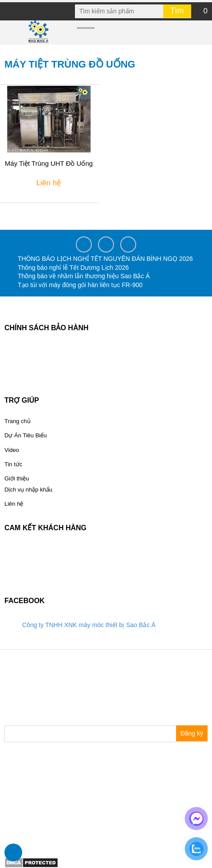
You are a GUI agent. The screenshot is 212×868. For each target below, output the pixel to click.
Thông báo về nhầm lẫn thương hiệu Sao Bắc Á (84, 276)
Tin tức (13, 464)
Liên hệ (14, 504)
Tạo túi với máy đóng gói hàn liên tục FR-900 (80, 285)
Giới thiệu (17, 478)
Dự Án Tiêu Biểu (26, 435)
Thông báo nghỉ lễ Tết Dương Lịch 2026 (73, 268)
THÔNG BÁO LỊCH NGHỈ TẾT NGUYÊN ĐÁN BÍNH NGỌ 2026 (105, 259)
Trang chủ (18, 421)
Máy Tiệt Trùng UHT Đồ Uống (49, 163)
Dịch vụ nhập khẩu (28, 490)
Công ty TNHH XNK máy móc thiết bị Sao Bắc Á (89, 625)
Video (12, 450)
